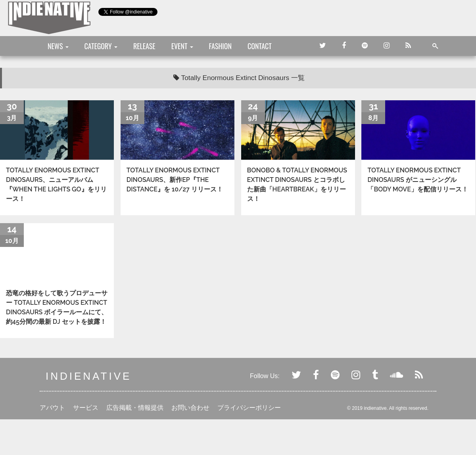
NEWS (58, 46)
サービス (86, 408)
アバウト (52, 408)
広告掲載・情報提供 (135, 408)
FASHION (220, 46)
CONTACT (260, 46)
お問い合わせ (190, 408)
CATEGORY (101, 46)
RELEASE (144, 46)
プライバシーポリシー (249, 408)
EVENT (182, 46)
